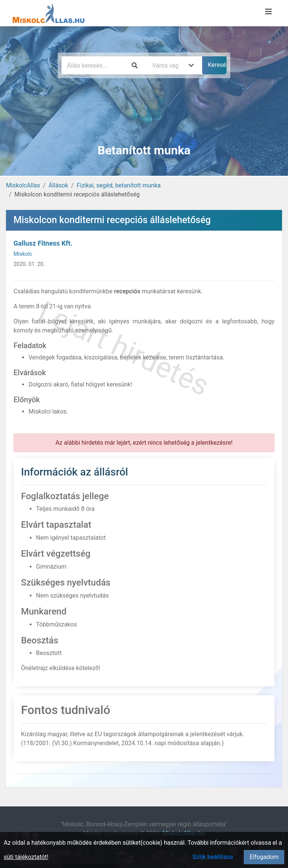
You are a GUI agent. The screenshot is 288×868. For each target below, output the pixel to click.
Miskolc (23, 254)
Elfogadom (264, 857)
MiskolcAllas (23, 185)
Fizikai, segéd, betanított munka (118, 185)
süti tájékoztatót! (26, 857)
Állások (58, 185)
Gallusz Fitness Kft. (43, 243)
